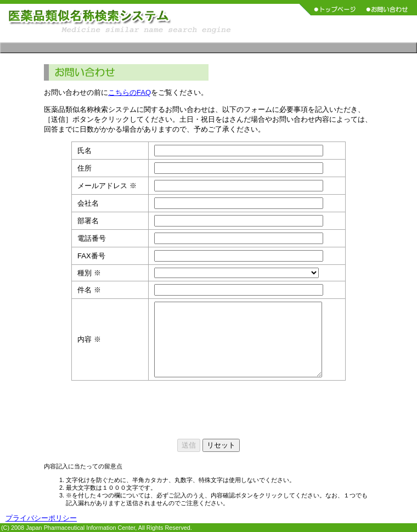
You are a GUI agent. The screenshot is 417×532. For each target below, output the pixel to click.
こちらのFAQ (129, 92)
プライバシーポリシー (41, 518)
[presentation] (208, 410)
